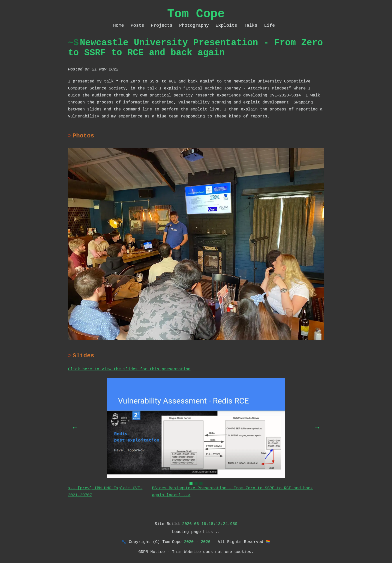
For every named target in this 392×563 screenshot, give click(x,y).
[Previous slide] (75, 428)
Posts (139, 25)
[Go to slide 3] (201, 483)
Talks (252, 25)
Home (120, 25)
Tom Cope (196, 14)
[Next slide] (317, 428)
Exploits (228, 25)
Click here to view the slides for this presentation (129, 369)
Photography (195, 25)
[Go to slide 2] (196, 483)
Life (269, 25)
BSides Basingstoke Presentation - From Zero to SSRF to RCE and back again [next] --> (232, 492)
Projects (163, 25)
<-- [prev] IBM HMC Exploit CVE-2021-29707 (105, 492)
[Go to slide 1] (191, 483)
